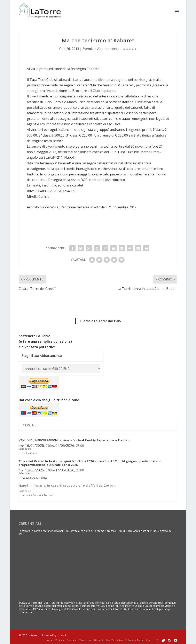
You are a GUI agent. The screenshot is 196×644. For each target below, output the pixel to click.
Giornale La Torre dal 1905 (101, 321)
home (49, 640)
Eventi (87, 49)
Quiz (149, 640)
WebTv (110, 640)
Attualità (98, 640)
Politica (60, 640)
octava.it (34, 635)
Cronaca (72, 640)
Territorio (85, 640)
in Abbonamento (107, 49)
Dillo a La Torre (135, 640)
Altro (120, 640)
